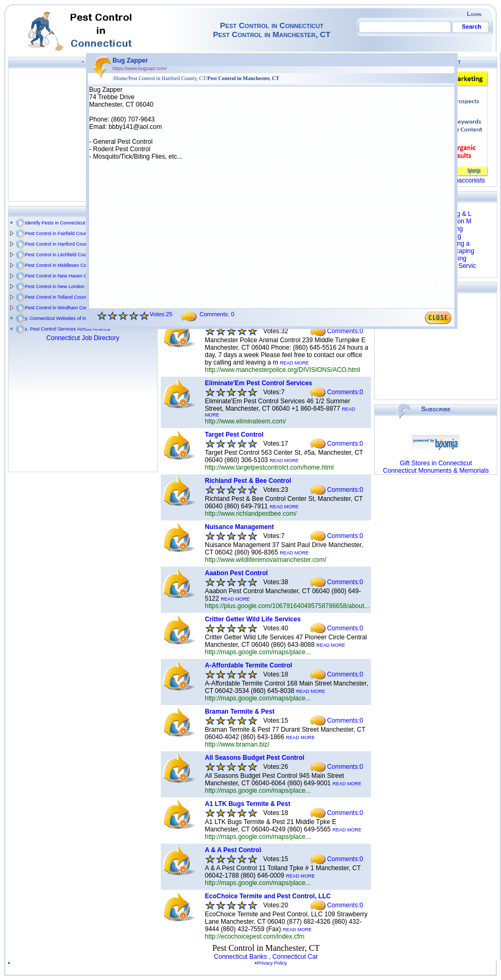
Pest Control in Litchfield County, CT (63, 255)
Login (474, 14)
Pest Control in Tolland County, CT (61, 297)
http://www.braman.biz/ (237, 744)
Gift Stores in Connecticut (436, 463)
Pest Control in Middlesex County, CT (64, 265)
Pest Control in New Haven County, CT (66, 276)
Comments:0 (345, 331)
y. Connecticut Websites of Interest (62, 318)
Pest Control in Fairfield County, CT (62, 233)
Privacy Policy (274, 963)
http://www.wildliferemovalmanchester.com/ (266, 560)
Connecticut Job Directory (83, 338)
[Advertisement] (83, 135)
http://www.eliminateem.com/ (245, 421)
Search (472, 27)
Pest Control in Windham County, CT (64, 308)
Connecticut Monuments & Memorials (436, 471)
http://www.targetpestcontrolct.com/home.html (269, 467)
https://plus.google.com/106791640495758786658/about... (287, 606)
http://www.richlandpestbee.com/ (251, 514)
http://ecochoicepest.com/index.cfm (254, 936)
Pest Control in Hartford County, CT (62, 244)
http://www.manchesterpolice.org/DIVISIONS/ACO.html (283, 370)
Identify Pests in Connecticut (55, 223)
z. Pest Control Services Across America (68, 329)
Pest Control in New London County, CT (67, 287)
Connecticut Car (295, 957)
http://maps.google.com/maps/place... (258, 652)
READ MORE (294, 363)
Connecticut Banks (240, 957)
